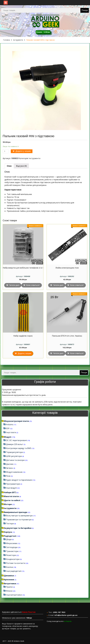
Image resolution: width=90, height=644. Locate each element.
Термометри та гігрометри (19, 520)
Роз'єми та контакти (16, 563)
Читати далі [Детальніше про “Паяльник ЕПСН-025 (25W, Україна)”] (58, 353)
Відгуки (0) (21, 166)
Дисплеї (10, 464)
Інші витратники (14, 595)
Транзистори (12, 551)
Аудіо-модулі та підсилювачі (19, 480)
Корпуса (8, 532)
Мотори (8, 504)
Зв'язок (9, 468)
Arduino (10, 424)
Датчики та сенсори (15, 460)
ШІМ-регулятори (14, 456)
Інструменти (18, 40)
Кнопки (10, 567)
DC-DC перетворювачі (16, 440)
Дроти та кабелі (12, 500)
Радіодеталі (10, 536)
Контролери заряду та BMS (19, 448)
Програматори (13, 484)
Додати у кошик (23, 151)
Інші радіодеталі (14, 571)
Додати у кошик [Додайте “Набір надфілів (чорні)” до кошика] (24, 354)
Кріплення (9, 580)
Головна (6, 40)
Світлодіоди (12, 547)
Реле (8, 476)
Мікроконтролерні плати (16, 421)
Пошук (85, 10)
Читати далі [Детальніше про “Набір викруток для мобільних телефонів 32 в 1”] (14, 285)
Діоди (9, 539)
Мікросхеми (12, 543)
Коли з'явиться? (33, 285)
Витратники (10, 584)
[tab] (9, 166)
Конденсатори (13, 559)
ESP (8, 428)
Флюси (9, 591)
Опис (9, 166)
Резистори (11, 555)
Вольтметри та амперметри (19, 516)
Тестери (10, 524)
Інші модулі (11, 488)
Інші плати (11, 432)
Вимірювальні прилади (16, 512)
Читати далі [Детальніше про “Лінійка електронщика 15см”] (58, 285)
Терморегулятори (14, 452)
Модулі (8, 437)
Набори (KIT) (10, 492)
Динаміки (9, 576)
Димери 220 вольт (15, 444)
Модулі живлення (14, 472)
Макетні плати (11, 496)
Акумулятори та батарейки (18, 528)
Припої (9, 587)
